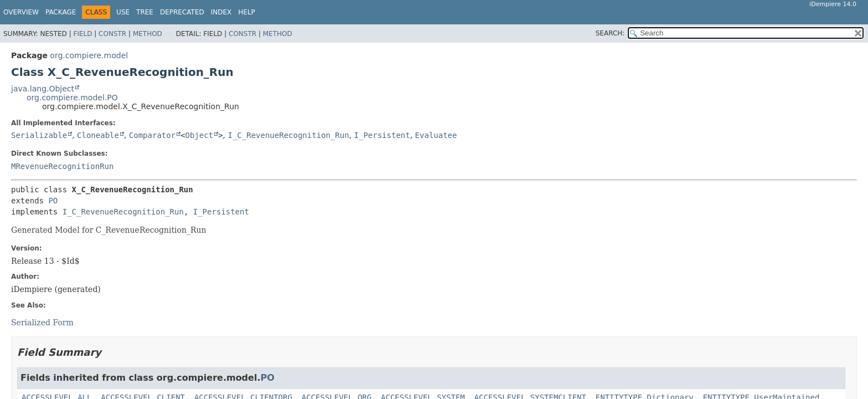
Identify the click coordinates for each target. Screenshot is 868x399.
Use (123, 12)
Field (82, 34)
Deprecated (182, 12)
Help (247, 12)
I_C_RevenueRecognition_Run (288, 135)
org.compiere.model (89, 55)
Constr (112, 34)
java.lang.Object (43, 89)
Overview (21, 12)
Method (148, 34)
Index (221, 12)
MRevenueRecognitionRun (62, 166)
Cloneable (98, 135)
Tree (145, 12)
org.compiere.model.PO (72, 98)
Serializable (39, 135)
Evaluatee (436, 135)
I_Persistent (382, 135)
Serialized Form (42, 323)
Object (200, 135)
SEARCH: (610, 33)
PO (53, 201)
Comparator (152, 135)
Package (61, 12)
